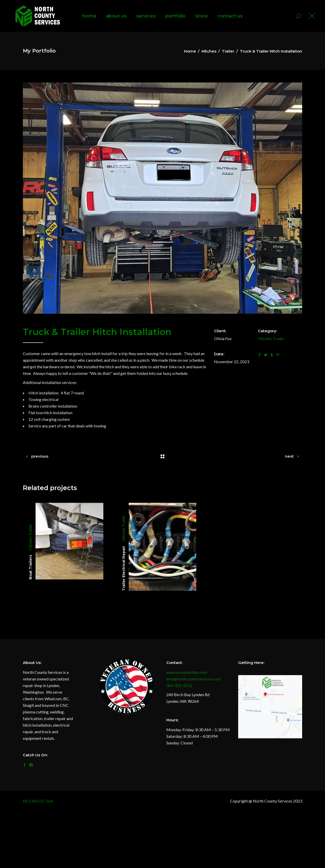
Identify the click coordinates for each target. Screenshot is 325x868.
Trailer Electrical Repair (124, 568)
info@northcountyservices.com (193, 679)
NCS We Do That (38, 801)
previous (40, 456)
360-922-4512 (179, 685)
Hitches (209, 51)
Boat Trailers (30, 567)
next (289, 456)
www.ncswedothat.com (187, 672)
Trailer (228, 51)
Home (190, 51)
